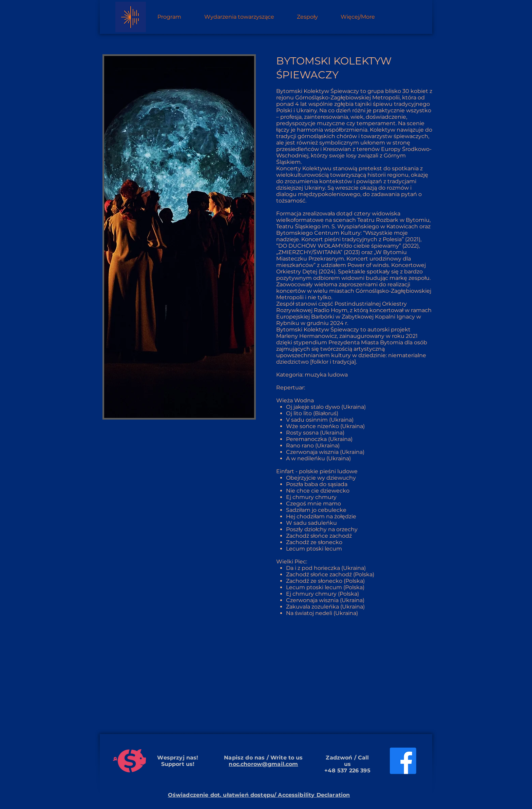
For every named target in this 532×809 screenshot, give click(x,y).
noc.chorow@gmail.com (263, 764)
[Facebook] (403, 761)
